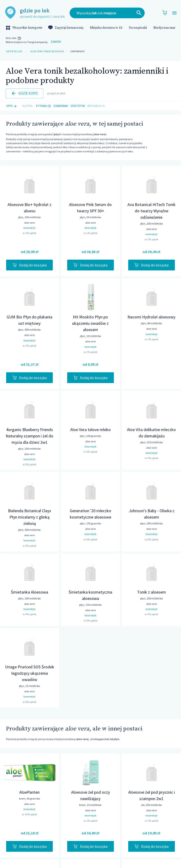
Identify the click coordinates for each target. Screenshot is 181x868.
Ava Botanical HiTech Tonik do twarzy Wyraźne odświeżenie (152, 211)
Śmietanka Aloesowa (29, 592)
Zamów (56, 42)
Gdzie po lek (14, 52)
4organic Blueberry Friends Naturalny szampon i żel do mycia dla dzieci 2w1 (29, 436)
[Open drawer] (174, 13)
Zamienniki (78, 52)
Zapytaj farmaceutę (66, 28)
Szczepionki (138, 28)
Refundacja (96, 106)
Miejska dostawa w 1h (106, 28)
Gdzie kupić (25, 93)
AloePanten (29, 792)
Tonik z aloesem (152, 592)
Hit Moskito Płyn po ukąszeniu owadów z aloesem (90, 323)
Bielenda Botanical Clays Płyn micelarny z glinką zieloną (30, 517)
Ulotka (27, 106)
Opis (12, 106)
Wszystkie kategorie (25, 28)
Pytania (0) (43, 106)
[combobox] (107, 13)
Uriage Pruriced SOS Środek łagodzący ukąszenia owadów (30, 673)
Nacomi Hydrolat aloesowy (151, 317)
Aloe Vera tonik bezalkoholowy (46, 52)
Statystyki (78, 106)
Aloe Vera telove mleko (90, 430)
